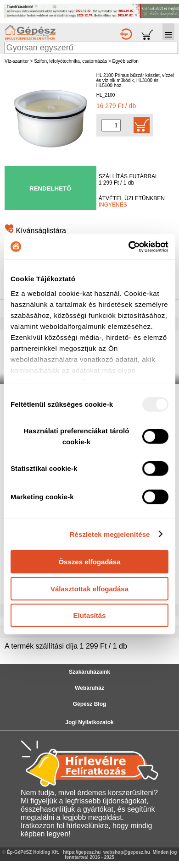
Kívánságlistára (35, 231)
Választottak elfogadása (89, 588)
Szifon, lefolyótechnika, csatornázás (70, 61)
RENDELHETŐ (50, 188)
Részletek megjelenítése (110, 534)
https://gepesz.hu (82, 852)
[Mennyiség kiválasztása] (111, 125)
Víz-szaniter (17, 61)
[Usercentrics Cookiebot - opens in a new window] (129, 246)
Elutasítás (90, 615)
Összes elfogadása (89, 562)
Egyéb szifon (126, 61)
